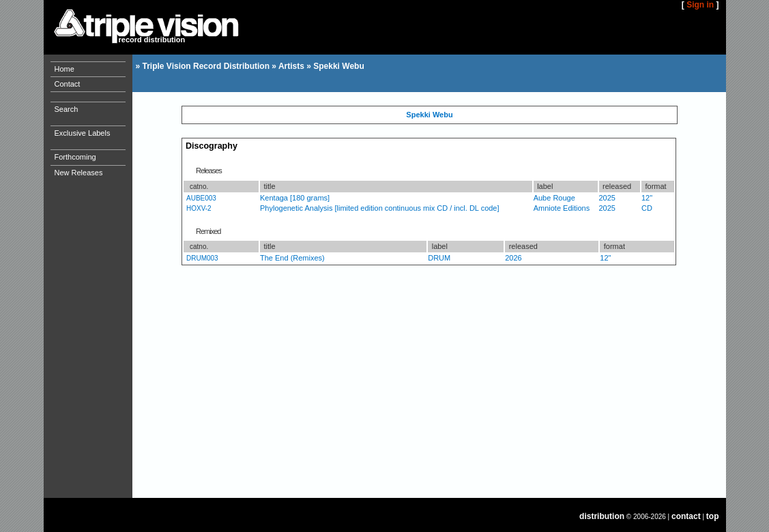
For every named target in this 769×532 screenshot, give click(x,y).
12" (647, 198)
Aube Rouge (554, 198)
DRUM (439, 258)
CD (647, 208)
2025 (607, 198)
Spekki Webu (338, 66)
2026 (513, 258)
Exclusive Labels (83, 133)
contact (686, 516)
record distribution (152, 40)
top (713, 516)
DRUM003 (202, 258)
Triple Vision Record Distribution (206, 66)
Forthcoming (75, 157)
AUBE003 (201, 198)
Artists (291, 66)
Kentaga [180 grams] (295, 198)
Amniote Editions (562, 208)
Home (64, 69)
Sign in (700, 5)
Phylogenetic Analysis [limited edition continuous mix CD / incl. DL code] (380, 208)
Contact (68, 84)
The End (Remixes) (292, 258)
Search (67, 109)
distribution (602, 516)
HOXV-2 (199, 208)
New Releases (79, 173)
